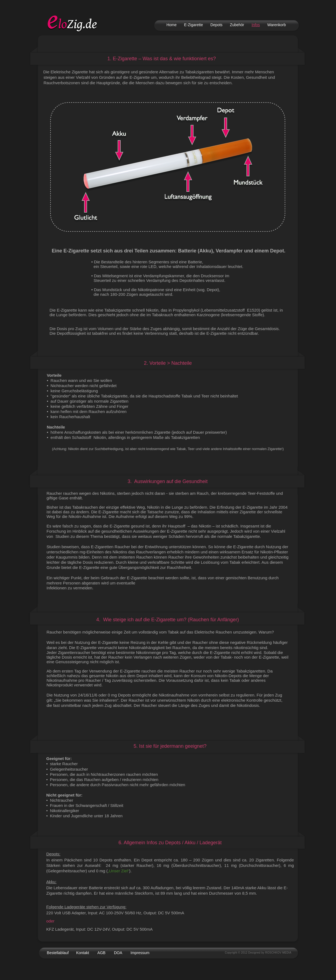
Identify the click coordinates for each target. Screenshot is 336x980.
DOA (118, 953)
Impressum (140, 953)
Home (172, 25)
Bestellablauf (58, 953)
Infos (256, 25)
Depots (216, 25)
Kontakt (83, 953)
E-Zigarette (193, 25)
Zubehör (237, 25)
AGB (102, 953)
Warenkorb (276, 25)
